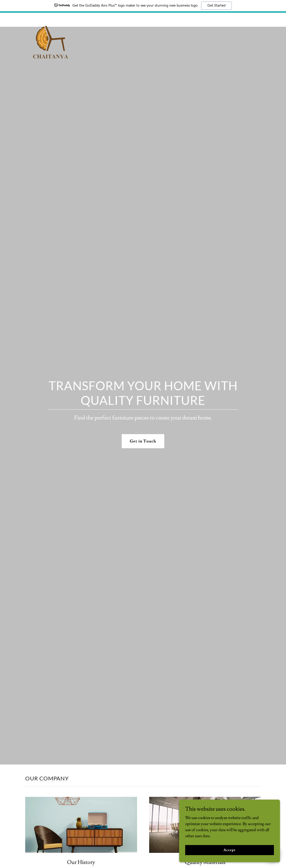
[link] (50, 19)
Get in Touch (143, 441)
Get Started (216, 6)
